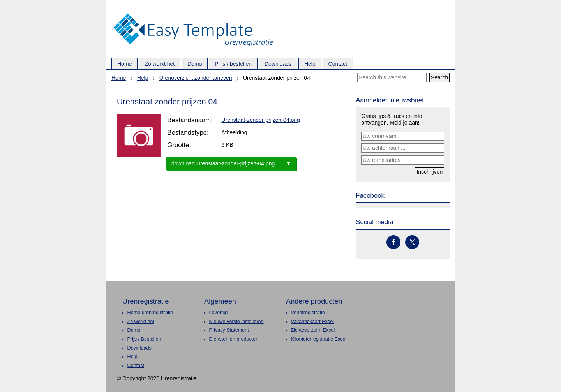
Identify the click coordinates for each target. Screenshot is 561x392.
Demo (134, 330)
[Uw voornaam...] (403, 136)
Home (119, 78)
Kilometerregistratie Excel (319, 339)
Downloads (139, 348)
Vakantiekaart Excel (312, 322)
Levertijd (219, 313)
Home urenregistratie (150, 313)
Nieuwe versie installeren (236, 322)
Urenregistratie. (193, 14)
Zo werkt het (141, 322)
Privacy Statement (229, 330)
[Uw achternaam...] (403, 148)
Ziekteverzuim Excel (313, 330)
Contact (136, 366)
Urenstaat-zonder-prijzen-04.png (261, 120)
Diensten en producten (234, 339)
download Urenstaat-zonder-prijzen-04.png (223, 163)
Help (143, 78)
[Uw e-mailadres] (403, 160)
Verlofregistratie (308, 313)
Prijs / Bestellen (144, 339)
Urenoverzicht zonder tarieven (196, 78)
